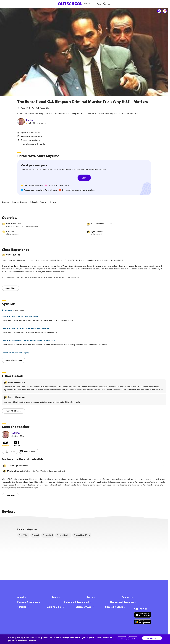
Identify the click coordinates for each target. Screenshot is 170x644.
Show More (10, 288)
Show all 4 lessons (14, 360)
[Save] (165, 11)
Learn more (152, 638)
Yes (122, 638)
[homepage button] (70, 4)
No (133, 638)
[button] (84, 466)
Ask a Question (29, 451)
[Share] (159, 11)
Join (84, 178)
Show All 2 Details (13, 411)
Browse (88, 4)
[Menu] (109, 4)
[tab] (6, 202)
